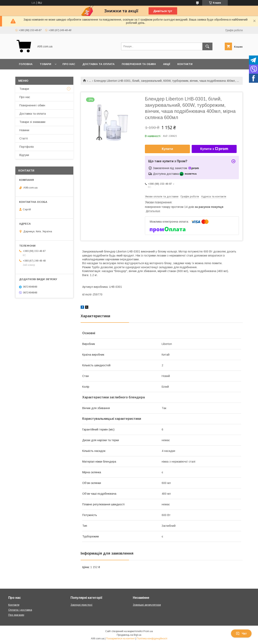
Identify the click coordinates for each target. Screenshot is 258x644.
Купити (167, 149)
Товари (45, 64)
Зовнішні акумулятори (147, 605)
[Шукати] (207, 46)
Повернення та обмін (139, 64)
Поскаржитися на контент (120, 639)
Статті (24, 138)
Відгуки (24, 155)
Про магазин (16, 615)
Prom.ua (148, 631)
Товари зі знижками (32, 122)
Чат (241, 634)
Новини (24, 130)
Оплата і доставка (20, 610)
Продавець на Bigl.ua (129, 635)
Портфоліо (27, 147)
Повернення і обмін (32, 105)
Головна (26, 64)
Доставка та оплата (98, 64)
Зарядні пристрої (82, 605)
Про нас (69, 64)
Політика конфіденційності (152, 639)
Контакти (185, 64)
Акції (167, 64)
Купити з (214, 149)
